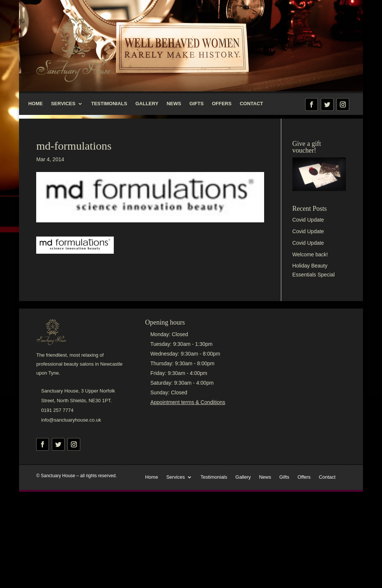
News (174, 104)
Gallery (147, 104)
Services (63, 104)
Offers (222, 104)
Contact (252, 104)
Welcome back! (310, 254)
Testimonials (109, 104)
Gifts (197, 104)
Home (36, 104)
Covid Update (308, 220)
